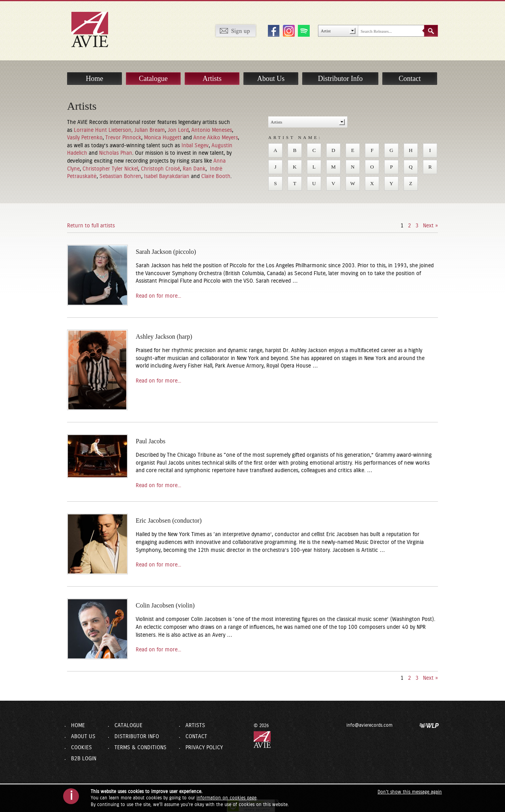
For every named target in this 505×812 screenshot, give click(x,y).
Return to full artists (91, 226)
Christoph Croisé (160, 169)
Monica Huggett (164, 138)
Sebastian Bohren (120, 176)
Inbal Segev (195, 146)
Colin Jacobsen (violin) (165, 605)
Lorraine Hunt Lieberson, (104, 130)
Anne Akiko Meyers (216, 138)
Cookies (81, 748)
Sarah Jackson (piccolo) (166, 252)
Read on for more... (158, 296)
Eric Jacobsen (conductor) (169, 520)
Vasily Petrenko (85, 138)
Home (95, 79)
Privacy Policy (204, 748)
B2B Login (84, 759)
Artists (212, 79)
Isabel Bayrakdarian (167, 176)
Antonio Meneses (212, 130)
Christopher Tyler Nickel (110, 169)
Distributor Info (340, 79)
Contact (410, 79)
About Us (271, 79)
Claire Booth (216, 176)
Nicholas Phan (116, 153)
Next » (430, 226)
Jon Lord (178, 130)
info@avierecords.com (369, 725)
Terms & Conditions (140, 748)
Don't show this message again (410, 792)
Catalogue (153, 79)
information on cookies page (226, 798)
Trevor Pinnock (123, 138)
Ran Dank (194, 169)
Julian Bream (150, 130)
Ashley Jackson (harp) (164, 337)
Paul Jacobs (151, 441)
